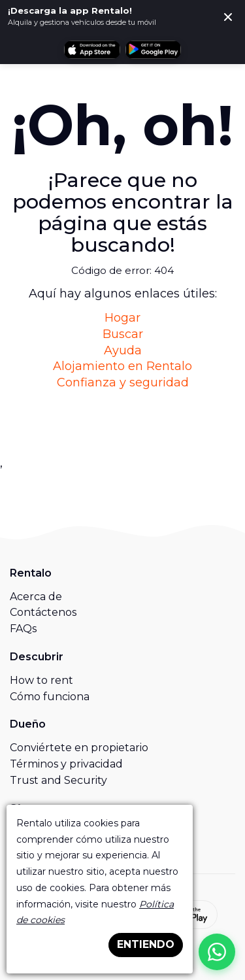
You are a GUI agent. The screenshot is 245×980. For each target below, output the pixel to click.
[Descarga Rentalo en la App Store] (92, 50)
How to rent (41, 680)
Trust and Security (58, 780)
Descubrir (37, 657)
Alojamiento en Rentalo (122, 366)
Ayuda (123, 350)
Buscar (123, 334)
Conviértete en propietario (79, 748)
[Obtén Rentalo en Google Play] (153, 50)
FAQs (23, 629)
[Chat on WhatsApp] (217, 952)
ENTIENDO (146, 944)
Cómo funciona (50, 697)
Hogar (122, 318)
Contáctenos (43, 612)
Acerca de (36, 597)
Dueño (28, 724)
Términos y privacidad (66, 764)
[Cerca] (228, 17)
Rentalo (31, 573)
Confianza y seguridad (123, 382)
